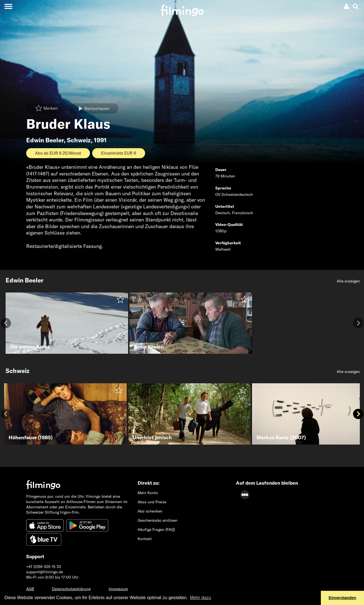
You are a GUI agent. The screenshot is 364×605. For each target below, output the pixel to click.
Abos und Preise (152, 502)
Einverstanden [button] (342, 598)
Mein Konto (148, 493)
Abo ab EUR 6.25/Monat (58, 153)
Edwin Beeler (45, 140)
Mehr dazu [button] (201, 598)
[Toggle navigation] (8, 6)
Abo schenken (150, 511)
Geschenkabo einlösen (157, 520)
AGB (30, 589)
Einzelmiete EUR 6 (119, 153)
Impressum (118, 589)
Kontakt (145, 539)
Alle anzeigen (348, 281)
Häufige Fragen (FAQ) (156, 530)
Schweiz (79, 140)
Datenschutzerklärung (71, 589)
